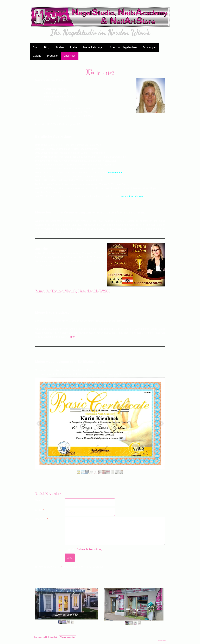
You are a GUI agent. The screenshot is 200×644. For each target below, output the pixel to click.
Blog (47, 47)
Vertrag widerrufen (68, 637)
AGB (45, 637)
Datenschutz (53, 637)
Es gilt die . (84, 549)
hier (72, 337)
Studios (60, 47)
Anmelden (162, 640)
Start (36, 47)
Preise (74, 47)
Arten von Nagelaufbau (123, 47)
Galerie (37, 56)
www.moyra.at (115, 173)
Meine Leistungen (94, 47)
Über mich (70, 56)
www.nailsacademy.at (132, 196)
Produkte (52, 56)
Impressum (38, 637)
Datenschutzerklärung (89, 549)
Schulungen (150, 47)
